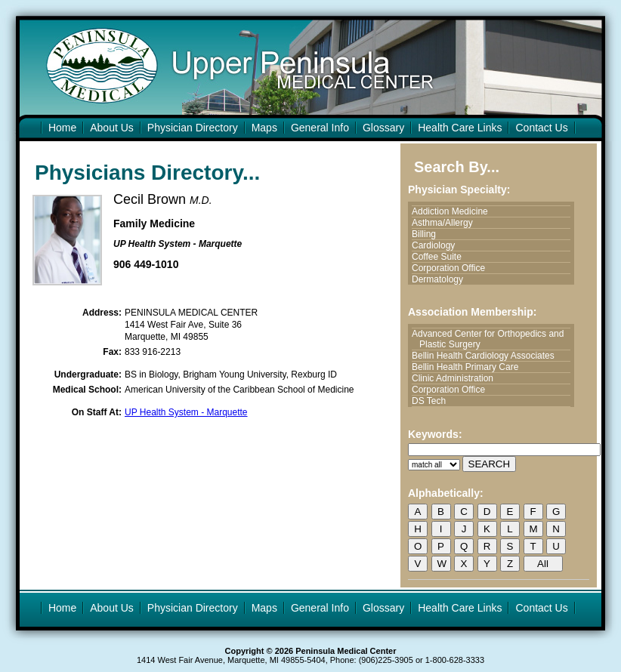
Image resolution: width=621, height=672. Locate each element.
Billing (428, 234)
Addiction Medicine (454, 211)
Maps (264, 128)
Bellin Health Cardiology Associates (487, 356)
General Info (320, 128)
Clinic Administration (456, 378)
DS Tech (433, 401)
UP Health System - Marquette (186, 412)
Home (62, 128)
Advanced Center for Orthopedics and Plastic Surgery (491, 339)
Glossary (383, 128)
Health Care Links (460, 128)
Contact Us (541, 128)
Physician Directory (193, 128)
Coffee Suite (440, 257)
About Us (112, 128)
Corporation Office (452, 268)
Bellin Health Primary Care (469, 367)
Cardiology (437, 245)
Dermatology (441, 279)
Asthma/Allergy (446, 223)
